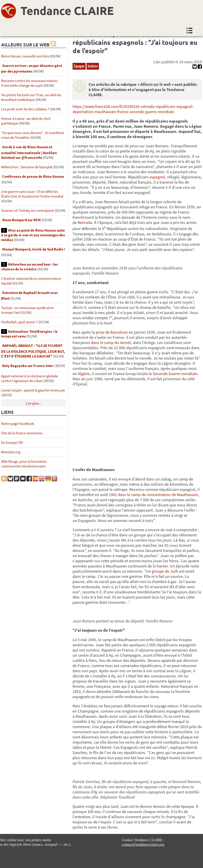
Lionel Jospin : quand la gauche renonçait (33, 390)
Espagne (79, 66)
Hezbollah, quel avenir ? (19, 322)
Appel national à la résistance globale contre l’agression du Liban (30, 378)
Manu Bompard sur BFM (22, 220)
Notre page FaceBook (18, 424)
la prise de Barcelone (110, 332)
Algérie (84, 374)
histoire (93, 66)
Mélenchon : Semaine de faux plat (27, 167)
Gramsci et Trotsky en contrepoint (28, 211)
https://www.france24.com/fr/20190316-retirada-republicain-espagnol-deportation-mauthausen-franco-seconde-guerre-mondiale (133, 109)
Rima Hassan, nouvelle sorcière (25, 56)
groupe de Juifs (165, 571)
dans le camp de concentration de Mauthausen (158, 495)
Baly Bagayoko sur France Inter (28, 366)
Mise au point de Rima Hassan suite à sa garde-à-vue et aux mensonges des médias (33, 235)
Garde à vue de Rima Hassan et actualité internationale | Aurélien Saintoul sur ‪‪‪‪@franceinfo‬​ (29, 152)
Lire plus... (34, 403)
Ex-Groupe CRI (12, 443)
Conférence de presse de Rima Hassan (33, 177)
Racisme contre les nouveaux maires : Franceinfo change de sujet (30, 83)
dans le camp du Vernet (111, 343)
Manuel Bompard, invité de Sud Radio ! (34, 249)
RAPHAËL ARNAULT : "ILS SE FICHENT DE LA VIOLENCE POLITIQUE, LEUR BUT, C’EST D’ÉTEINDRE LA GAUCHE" (33, 351)
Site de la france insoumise (22, 433)
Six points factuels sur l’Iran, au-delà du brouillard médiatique (31, 97)
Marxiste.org (11, 452)
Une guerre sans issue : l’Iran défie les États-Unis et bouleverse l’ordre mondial (32, 194)
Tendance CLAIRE (67, 10)
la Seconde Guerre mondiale (173, 374)
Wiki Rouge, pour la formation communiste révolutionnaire (24, 464)
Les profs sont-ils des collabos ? (25, 109)
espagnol (157, 177)
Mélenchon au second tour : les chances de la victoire (30, 267)
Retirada (85, 222)
